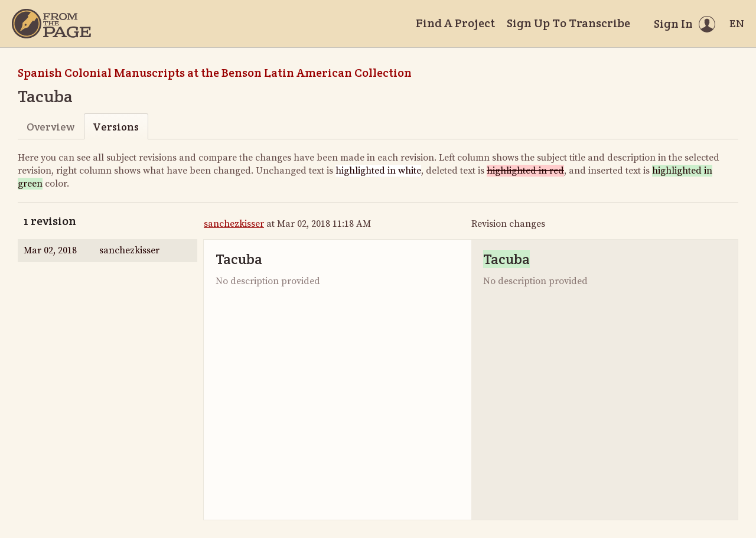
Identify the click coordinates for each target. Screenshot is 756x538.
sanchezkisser (234, 224)
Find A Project (455, 23)
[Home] (51, 24)
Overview (50, 127)
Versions (116, 127)
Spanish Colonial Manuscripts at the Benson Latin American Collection (215, 73)
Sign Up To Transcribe (568, 23)
